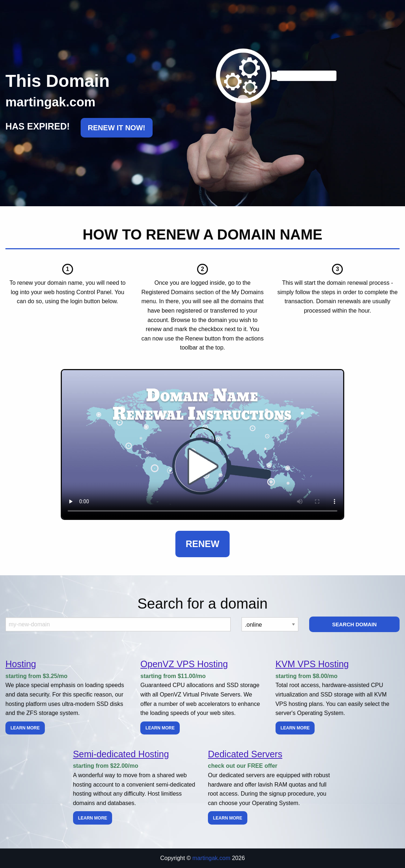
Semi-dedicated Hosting (121, 754)
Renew (202, 544)
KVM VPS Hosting (312, 664)
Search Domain (354, 624)
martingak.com (211, 858)
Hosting (21, 664)
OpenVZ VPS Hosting (184, 664)
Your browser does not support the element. (202, 444)
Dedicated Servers (245, 754)
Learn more (25, 728)
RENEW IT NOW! (117, 128)
